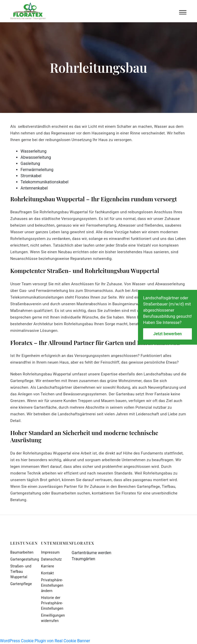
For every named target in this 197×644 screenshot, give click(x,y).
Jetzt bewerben (167, 334)
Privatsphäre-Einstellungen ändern (52, 585)
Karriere (48, 566)
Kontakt (47, 573)
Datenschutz (51, 559)
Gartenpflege (21, 584)
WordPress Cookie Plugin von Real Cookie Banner (45, 641)
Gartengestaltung (22, 559)
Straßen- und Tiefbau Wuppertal (21, 572)
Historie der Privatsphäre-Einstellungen (52, 603)
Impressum (50, 552)
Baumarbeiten (22, 552)
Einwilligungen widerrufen (53, 618)
